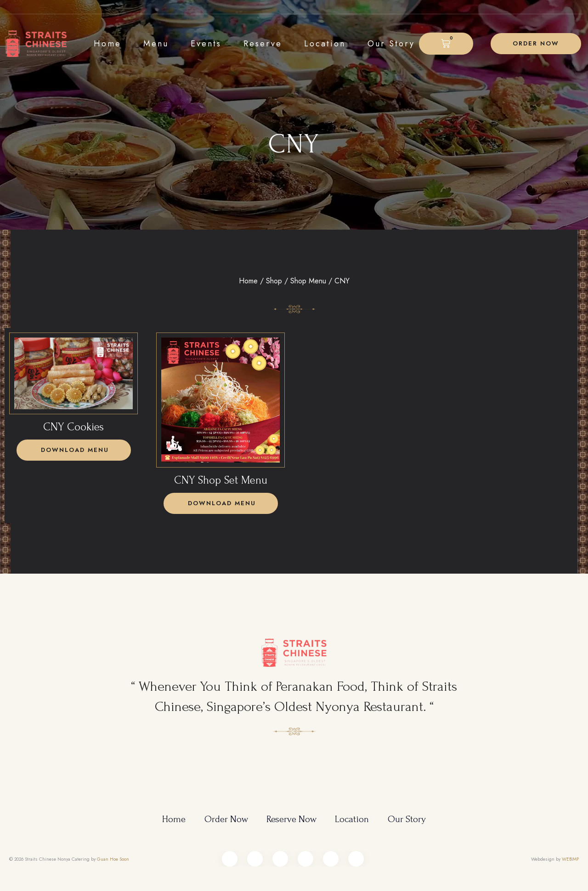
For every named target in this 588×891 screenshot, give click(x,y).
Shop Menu (308, 281)
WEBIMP (570, 854)
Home (107, 44)
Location (325, 44)
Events (206, 44)
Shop (274, 281)
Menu (156, 44)
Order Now (225, 814)
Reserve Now (292, 814)
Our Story (391, 44)
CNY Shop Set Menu (221, 480)
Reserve (263, 44)
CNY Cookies (73, 427)
